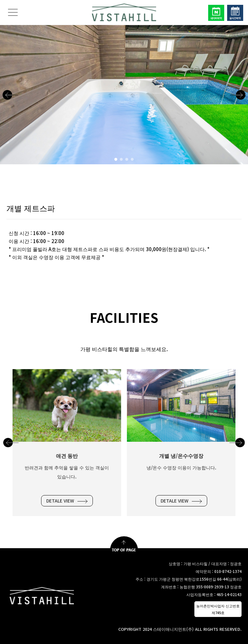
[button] (10, 95)
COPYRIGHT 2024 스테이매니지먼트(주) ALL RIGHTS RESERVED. (180, 629)
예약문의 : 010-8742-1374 (219, 571)
